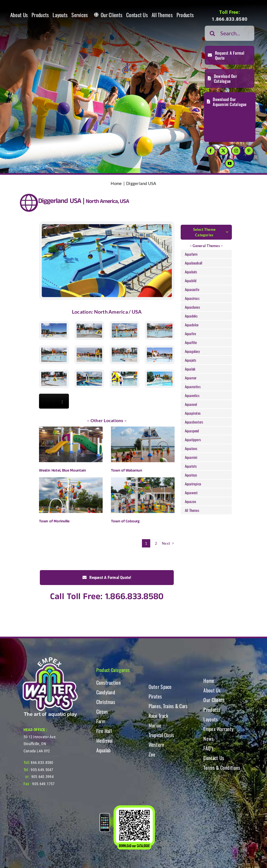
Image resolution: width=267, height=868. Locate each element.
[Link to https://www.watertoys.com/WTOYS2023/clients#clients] (29, 203)
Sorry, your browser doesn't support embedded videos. (54, 401)
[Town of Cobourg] (143, 495)
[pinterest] (249, 151)
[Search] (212, 33)
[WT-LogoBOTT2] (50, 659)
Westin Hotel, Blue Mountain (62, 470)
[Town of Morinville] (71, 495)
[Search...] (230, 33)
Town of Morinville (54, 521)
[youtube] (230, 163)
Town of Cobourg (125, 521)
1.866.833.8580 (230, 19)
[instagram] (236, 151)
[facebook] (211, 151)
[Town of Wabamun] (143, 444)
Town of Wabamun (127, 470)
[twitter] (223, 151)
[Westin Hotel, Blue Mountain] (71, 444)
